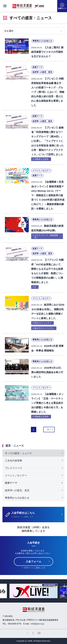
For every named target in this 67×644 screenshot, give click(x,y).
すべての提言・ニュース (18, 453)
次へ (49, 429)
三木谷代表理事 (13, 461)
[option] (33, 591)
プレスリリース (13, 468)
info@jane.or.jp (37, 624)
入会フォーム (33, 561)
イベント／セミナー (16, 475)
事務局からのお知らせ (17, 498)
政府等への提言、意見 (17, 490)
